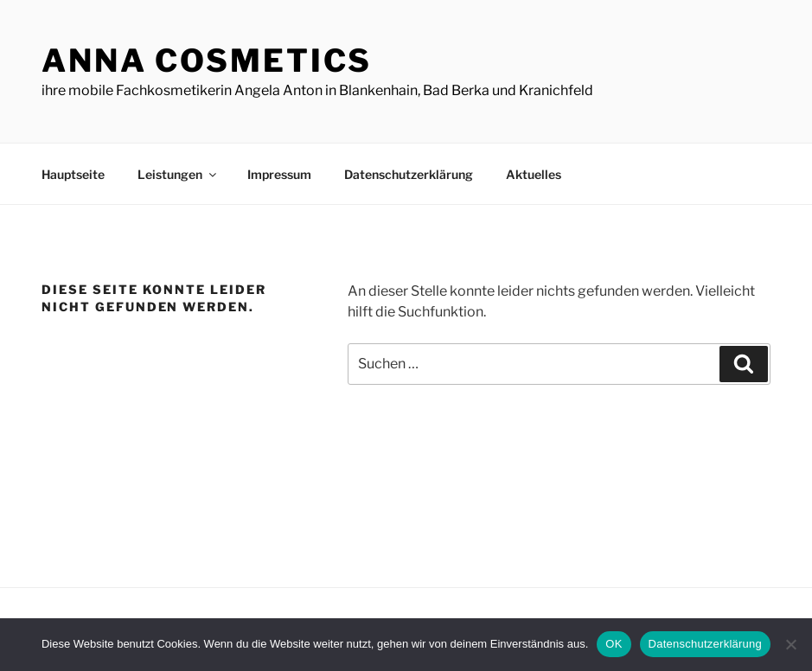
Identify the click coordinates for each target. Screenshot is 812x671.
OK (614, 644)
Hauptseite (73, 174)
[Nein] (790, 644)
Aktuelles (534, 174)
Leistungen (178, 174)
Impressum (279, 174)
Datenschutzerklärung (409, 174)
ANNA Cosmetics (207, 61)
